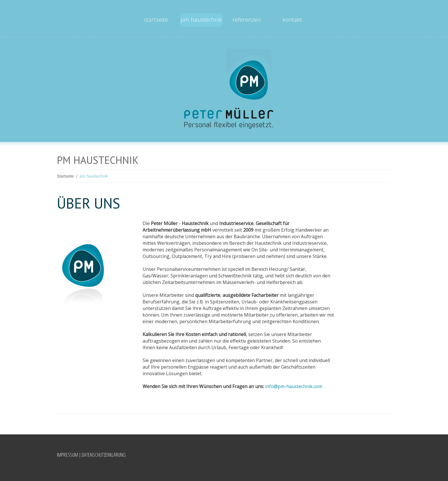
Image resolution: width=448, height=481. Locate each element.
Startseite (156, 20)
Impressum (67, 455)
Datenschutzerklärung (104, 455)
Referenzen (247, 20)
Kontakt (292, 20)
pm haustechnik (201, 20)
